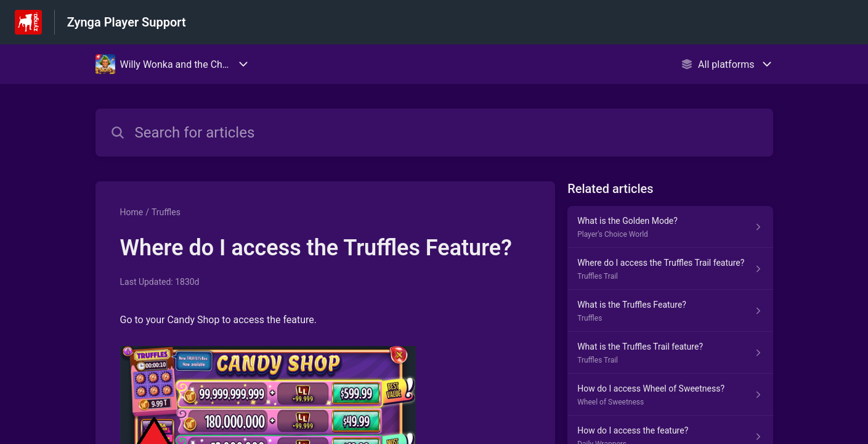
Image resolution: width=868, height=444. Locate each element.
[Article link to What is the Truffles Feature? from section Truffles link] (670, 311)
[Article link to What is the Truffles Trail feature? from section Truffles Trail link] (670, 353)
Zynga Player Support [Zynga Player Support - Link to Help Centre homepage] (127, 22)
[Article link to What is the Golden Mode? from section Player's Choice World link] (670, 227)
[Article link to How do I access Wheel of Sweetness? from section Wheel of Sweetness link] (670, 395)
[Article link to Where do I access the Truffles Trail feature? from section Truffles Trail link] (670, 269)
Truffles (166, 212)
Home (132, 212)
